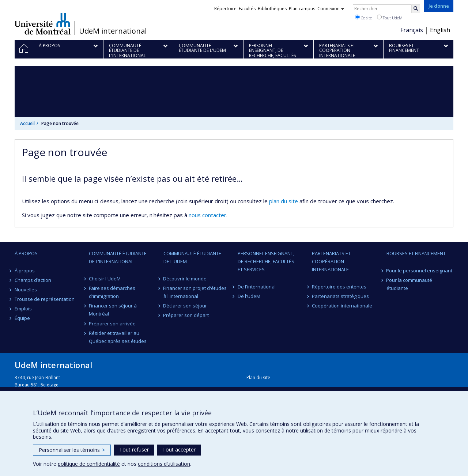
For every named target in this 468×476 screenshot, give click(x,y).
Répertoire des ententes (339, 287)
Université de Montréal (43, 24)
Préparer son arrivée (112, 324)
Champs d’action (33, 280)
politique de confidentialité (89, 464)
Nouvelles (26, 290)
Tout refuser (134, 449)
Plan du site (258, 377)
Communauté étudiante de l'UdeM (192, 257)
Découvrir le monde (185, 279)
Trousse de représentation (45, 299)
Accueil (27, 123)
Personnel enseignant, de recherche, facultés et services (266, 261)
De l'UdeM (249, 296)
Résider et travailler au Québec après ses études (118, 337)
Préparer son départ (186, 315)
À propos (26, 253)
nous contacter (207, 215)
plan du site (284, 201)
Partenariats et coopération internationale (331, 261)
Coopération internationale (342, 306)
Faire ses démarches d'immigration (112, 292)
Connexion (331, 9)
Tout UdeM (390, 18)
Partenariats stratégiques (340, 296)
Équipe (22, 318)
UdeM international (113, 31)
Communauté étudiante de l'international (118, 257)
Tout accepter (179, 449)
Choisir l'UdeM (105, 279)
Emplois (23, 309)
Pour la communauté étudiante (409, 284)
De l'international (257, 287)
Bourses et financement (416, 253)
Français (412, 30)
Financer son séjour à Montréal (113, 310)
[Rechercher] (416, 9)
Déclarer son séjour (185, 306)
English (440, 30)
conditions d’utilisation (164, 464)
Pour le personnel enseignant (420, 271)
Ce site (363, 18)
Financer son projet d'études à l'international (195, 292)
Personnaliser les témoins (72, 450)
